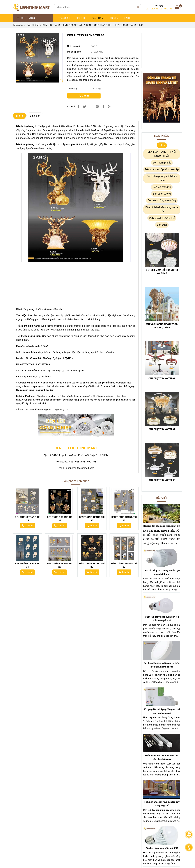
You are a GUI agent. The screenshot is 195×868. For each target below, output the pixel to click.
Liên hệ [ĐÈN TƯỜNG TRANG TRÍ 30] (84, 96)
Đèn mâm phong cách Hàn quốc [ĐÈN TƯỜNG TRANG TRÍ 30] (162, 178)
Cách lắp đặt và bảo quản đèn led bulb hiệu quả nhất (162, 619)
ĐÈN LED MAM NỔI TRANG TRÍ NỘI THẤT (162, 272)
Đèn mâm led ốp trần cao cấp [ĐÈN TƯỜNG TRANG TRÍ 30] (162, 169)
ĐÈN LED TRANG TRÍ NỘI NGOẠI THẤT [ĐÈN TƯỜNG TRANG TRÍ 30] (62, 25)
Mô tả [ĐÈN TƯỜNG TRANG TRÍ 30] (19, 116)
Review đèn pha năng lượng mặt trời (162, 526)
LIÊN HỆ (127, 18)
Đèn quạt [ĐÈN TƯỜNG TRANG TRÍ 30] (162, 225)
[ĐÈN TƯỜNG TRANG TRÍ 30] (32, 7)
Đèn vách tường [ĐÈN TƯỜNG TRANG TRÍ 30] (162, 194)
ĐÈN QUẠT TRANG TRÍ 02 (162, 429)
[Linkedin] (91, 107)
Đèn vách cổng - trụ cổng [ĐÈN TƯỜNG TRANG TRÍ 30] (162, 200)
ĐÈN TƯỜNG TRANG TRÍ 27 (124, 565)
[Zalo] (111, 107)
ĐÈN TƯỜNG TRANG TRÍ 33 (92, 519)
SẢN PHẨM (99, 18)
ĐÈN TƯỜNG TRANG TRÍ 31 (28, 565)
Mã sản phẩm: (75, 52)
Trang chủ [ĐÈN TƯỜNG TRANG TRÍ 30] (18, 25)
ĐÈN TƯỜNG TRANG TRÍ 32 (124, 519)
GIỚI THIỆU (81, 18)
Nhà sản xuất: (74, 46)
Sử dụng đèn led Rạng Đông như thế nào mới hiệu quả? (162, 711)
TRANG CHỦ (65, 18)
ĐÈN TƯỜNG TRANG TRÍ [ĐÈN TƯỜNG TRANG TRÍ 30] (99, 25)
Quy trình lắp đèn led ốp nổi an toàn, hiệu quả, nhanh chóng (162, 665)
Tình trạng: (73, 89)
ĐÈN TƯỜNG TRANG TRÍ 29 (60, 565)
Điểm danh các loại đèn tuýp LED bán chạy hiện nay (162, 757)
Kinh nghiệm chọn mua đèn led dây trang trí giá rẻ (162, 804)
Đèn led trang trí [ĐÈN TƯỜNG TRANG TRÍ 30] (162, 187)
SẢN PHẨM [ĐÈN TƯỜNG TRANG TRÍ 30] (33, 25)
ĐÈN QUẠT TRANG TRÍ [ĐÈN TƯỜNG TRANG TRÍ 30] (162, 218)
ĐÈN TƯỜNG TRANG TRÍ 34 (60, 519)
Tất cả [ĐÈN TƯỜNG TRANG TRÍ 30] (162, 145)
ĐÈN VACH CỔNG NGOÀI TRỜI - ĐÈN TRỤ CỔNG (162, 326)
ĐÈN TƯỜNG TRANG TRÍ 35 (28, 519)
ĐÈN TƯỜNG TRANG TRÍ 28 (92, 565)
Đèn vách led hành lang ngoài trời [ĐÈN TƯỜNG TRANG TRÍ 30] (162, 209)
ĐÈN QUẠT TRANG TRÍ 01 (162, 378)
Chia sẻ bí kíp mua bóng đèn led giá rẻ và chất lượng (162, 572)
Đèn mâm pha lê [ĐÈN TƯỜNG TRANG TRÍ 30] (162, 163)
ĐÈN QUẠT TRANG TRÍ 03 (162, 480)
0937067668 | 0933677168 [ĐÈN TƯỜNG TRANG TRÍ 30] (159, 9)
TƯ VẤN (114, 18)
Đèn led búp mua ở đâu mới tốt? (162, 848)
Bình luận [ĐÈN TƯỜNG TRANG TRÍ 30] (35, 116)
